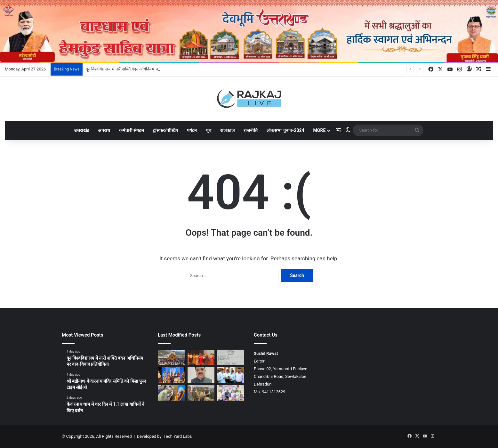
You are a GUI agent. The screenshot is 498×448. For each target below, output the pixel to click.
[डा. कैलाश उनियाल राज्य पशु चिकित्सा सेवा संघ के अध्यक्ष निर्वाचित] (201, 375)
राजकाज (227, 130)
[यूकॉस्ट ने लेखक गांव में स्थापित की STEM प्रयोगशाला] (171, 375)
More (320, 130)
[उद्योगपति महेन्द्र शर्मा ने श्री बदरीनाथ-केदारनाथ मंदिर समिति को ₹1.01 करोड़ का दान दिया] (201, 393)
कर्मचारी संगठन (132, 130)
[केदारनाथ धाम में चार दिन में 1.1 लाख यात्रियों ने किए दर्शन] (171, 357)
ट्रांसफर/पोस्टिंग (165, 130)
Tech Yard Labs (178, 436)
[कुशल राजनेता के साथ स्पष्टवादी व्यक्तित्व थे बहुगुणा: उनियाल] (171, 393)
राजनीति (251, 130)
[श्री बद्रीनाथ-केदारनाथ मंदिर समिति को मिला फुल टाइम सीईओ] (231, 357)
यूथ (209, 130)
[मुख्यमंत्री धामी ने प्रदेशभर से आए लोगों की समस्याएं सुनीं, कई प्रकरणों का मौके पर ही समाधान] (231, 375)
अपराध (104, 130)
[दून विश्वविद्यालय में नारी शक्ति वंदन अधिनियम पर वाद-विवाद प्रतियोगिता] (201, 357)
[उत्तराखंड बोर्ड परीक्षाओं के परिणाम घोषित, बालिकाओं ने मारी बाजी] (231, 393)
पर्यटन (192, 130)
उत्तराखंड (82, 130)
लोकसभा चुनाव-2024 (285, 130)
